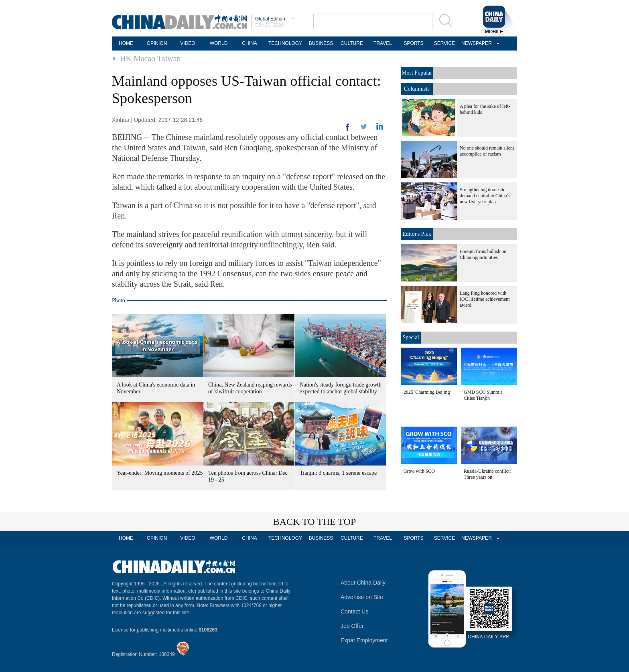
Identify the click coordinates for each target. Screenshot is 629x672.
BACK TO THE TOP (315, 522)
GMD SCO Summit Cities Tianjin (483, 395)
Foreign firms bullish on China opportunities (483, 254)
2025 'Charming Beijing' (427, 392)
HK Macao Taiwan (150, 59)
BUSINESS (321, 43)
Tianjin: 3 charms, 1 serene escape (338, 473)
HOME (126, 43)
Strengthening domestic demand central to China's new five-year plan (485, 196)
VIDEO (188, 43)
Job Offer (352, 626)
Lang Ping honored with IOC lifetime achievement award (485, 299)
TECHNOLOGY (285, 43)
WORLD (219, 43)
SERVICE (444, 43)
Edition (270, 19)
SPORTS (413, 43)
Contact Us (354, 611)
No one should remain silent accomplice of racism (487, 151)
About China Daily (363, 583)
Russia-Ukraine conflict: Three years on (487, 474)
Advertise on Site (362, 597)
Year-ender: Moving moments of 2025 (160, 473)
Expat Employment (364, 640)
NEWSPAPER (475, 43)
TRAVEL (383, 43)
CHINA (249, 43)
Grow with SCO (419, 471)
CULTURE (352, 43)
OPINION (157, 43)
